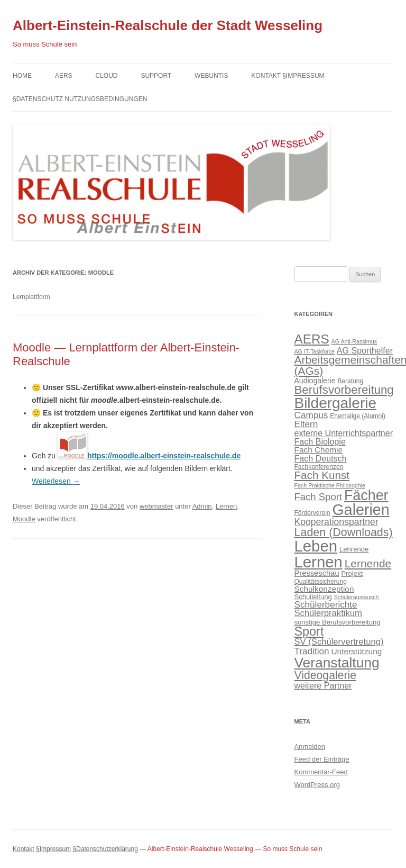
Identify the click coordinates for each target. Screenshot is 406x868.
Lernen (226, 506)
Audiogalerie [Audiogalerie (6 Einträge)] (315, 381)
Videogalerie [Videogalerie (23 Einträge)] (326, 675)
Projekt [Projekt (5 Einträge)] (352, 573)
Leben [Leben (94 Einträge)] (316, 546)
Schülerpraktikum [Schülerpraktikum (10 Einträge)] (328, 613)
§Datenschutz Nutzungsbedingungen (80, 99)
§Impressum (53, 849)
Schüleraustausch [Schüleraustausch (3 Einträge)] (357, 597)
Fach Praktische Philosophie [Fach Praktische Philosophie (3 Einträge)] (330, 485)
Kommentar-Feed (321, 772)
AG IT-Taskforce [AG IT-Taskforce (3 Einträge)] (315, 351)
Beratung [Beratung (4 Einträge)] (350, 381)
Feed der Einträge (322, 759)
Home (22, 76)
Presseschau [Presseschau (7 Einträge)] (317, 573)
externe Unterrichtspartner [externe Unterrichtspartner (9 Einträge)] (344, 433)
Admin (202, 506)
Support (156, 76)
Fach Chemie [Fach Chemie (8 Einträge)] (319, 450)
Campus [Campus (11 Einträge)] (311, 415)
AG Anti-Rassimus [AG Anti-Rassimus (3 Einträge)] (354, 341)
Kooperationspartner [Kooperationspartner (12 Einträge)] (336, 522)
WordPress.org (317, 785)
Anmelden (310, 747)
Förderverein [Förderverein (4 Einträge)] (312, 513)
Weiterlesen (56, 481)
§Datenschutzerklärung (105, 849)
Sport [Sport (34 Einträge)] (309, 631)
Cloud (106, 76)
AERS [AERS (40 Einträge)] (312, 339)
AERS (64, 76)
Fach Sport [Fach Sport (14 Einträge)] (319, 497)
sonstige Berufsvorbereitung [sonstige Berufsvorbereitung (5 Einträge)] (338, 622)
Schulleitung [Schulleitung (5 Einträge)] (313, 597)
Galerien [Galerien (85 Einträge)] (361, 510)
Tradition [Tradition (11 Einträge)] (312, 651)
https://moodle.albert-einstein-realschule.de (164, 456)
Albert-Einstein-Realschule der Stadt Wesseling (168, 25)
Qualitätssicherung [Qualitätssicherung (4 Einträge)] (321, 582)
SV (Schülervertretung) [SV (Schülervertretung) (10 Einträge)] (339, 642)
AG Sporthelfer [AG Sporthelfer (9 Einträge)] (365, 350)
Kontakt (24, 849)
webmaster (156, 506)
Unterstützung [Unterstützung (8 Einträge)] (356, 651)
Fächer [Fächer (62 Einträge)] (366, 495)
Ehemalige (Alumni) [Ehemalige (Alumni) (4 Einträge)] (358, 416)
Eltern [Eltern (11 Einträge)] (306, 424)
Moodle (24, 519)
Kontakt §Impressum (288, 76)
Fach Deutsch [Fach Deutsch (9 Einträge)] (321, 458)
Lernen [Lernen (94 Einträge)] (319, 562)
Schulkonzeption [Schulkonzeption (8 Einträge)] (324, 589)
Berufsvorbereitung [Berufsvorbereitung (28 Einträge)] (344, 390)
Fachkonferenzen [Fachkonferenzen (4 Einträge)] (319, 467)
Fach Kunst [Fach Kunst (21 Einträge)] (322, 475)
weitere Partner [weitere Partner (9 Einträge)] (323, 685)
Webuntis (211, 76)
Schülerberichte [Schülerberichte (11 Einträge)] (326, 604)
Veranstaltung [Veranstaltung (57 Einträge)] (337, 663)
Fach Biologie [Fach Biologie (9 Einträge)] (320, 441)
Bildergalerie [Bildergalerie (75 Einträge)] (335, 403)
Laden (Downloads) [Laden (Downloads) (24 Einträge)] (344, 532)
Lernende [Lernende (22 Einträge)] (368, 563)
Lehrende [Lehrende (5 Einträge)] (354, 549)
